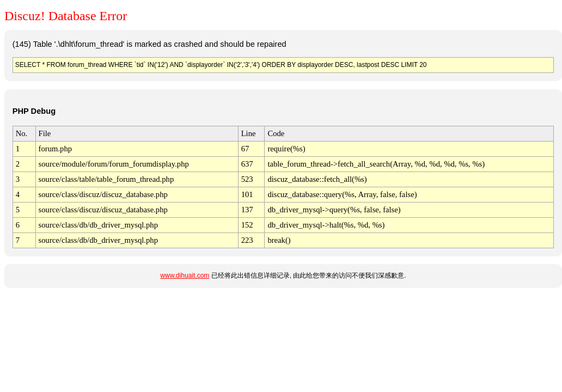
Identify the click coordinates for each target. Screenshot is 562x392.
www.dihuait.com (185, 275)
